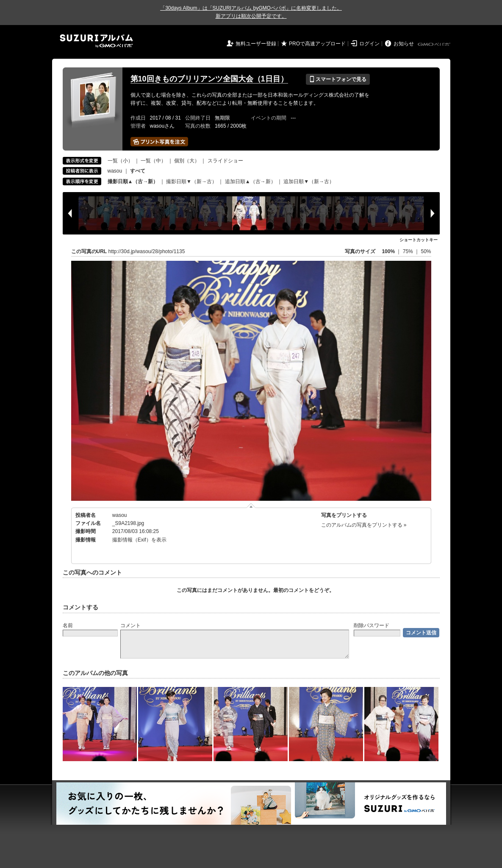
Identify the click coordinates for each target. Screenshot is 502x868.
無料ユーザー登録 (256, 44)
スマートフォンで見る (338, 79)
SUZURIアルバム (96, 41)
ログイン (369, 44)
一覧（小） (120, 161)
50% (426, 251)
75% (409, 251)
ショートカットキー (419, 240)
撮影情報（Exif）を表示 (139, 540)
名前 (68, 625)
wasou (115, 171)
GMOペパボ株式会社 (435, 45)
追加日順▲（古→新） (250, 181)
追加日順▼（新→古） (309, 181)
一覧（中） (153, 161)
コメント (130, 625)
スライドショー (225, 161)
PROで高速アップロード (317, 44)
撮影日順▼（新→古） (191, 181)
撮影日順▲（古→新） (133, 181)
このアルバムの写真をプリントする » (364, 525)
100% (388, 251)
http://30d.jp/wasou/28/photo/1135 (147, 251)
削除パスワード (372, 625)
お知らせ (404, 44)
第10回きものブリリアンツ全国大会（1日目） (209, 79)
